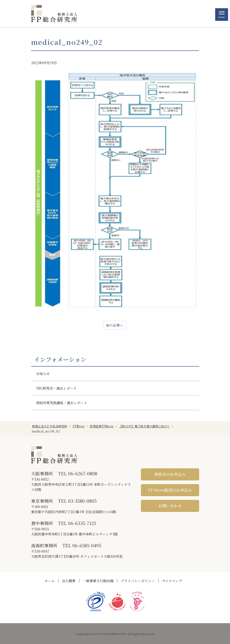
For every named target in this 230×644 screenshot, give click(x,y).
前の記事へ (115, 325)
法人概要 (69, 581)
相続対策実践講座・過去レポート (62, 403)
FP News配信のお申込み (170, 490)
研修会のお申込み (170, 474)
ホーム (50, 581)
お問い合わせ (170, 506)
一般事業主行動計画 (98, 581)
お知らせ (43, 374)
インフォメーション (60, 359)
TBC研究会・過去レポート (56, 388)
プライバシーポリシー (138, 581)
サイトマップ (172, 581)
